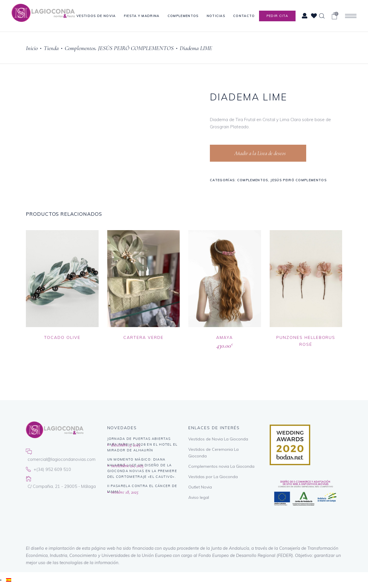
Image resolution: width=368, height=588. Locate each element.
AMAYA (225, 337)
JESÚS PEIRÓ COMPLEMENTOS (136, 48)
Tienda (51, 48)
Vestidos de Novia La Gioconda (218, 439)
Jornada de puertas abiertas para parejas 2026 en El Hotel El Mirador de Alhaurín (142, 444)
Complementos (80, 48)
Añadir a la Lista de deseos (259, 153)
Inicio (32, 48)
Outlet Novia (200, 487)
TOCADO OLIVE (62, 337)
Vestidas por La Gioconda (213, 477)
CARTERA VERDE (143, 337)
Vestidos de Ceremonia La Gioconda (213, 453)
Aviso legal (199, 497)
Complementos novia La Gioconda (221, 466)
